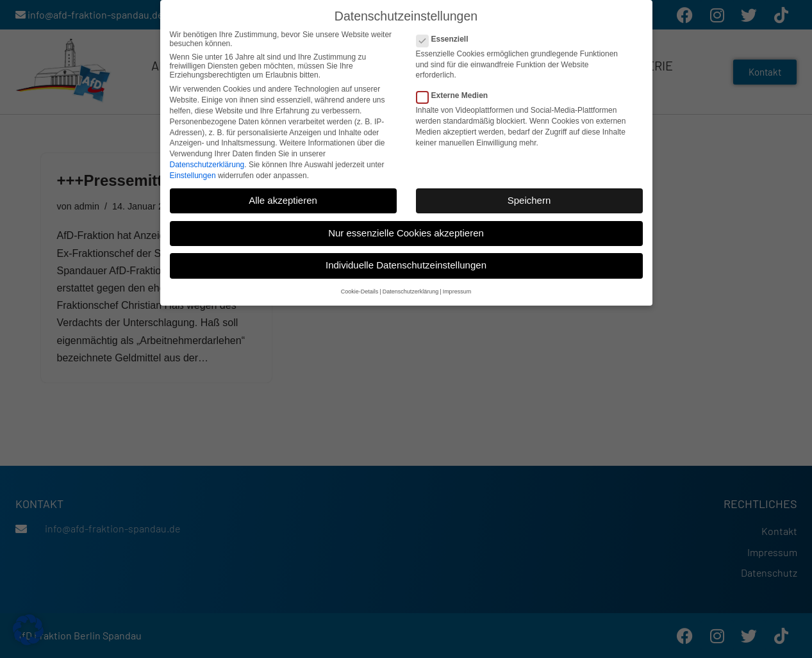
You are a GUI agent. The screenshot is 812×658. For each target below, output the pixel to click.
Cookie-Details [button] (360, 289)
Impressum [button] (457, 289)
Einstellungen (193, 173)
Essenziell (446, 37)
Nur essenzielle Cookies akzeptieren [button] (406, 230)
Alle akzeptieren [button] (283, 198)
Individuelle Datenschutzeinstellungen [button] (406, 263)
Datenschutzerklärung (207, 162)
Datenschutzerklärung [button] (411, 289)
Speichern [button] (529, 198)
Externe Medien (456, 93)
